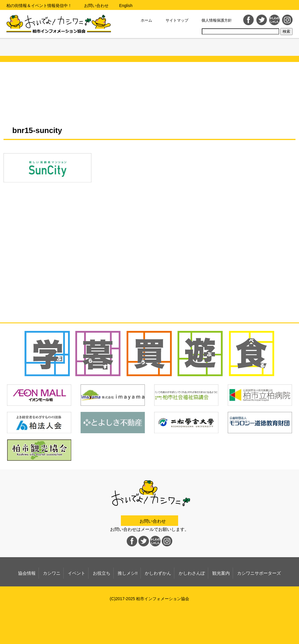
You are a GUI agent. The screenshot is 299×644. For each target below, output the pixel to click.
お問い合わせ (96, 6)
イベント (85, 50)
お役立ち (117, 50)
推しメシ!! (150, 50)
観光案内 (247, 50)
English (126, 6)
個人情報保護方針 (217, 20)
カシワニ (52, 50)
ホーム (146, 20)
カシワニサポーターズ (279, 50)
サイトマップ (177, 20)
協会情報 (20, 50)
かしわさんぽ (214, 50)
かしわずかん (182, 50)
